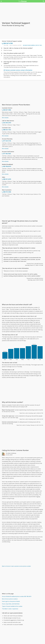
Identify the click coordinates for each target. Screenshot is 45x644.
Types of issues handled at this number (12, 606)
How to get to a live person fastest (11, 601)
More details (5, 118)
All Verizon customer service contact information (18, 70)
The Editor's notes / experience (10, 609)
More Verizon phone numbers (10, 599)
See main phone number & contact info (32, 45)
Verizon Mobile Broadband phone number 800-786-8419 (17, 596)
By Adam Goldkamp (11, 453)
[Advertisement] (22, 92)
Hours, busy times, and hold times (11, 604)
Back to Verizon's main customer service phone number (16, 566)
